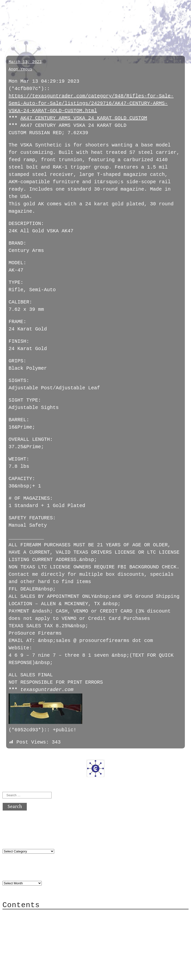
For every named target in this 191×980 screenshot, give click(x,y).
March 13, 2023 (25, 62)
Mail (18, 922)
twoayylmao (21, 33)
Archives (14, 865)
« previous (14, 748)
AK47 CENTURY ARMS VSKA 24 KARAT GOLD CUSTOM (84, 118)
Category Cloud (33, 915)
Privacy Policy (33, 937)
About (20, 908)
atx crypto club (48, 13)
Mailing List (30, 930)
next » (36, 748)
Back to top (19, 966)
